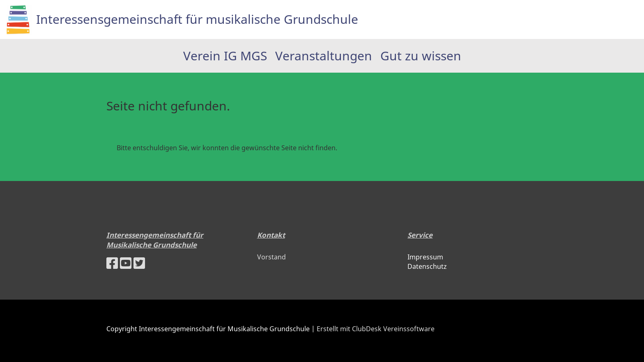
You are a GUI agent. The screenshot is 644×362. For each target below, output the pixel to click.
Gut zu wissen (421, 56)
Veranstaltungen (324, 56)
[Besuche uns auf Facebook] (112, 263)
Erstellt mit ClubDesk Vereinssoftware (376, 329)
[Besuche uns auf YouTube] (126, 263)
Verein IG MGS (225, 56)
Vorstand (271, 257)
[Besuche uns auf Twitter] (139, 263)
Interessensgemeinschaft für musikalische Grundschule (197, 19)
